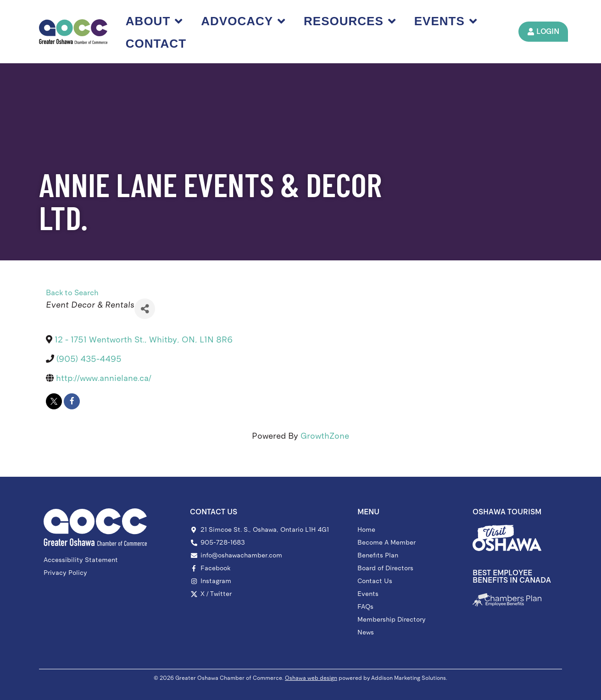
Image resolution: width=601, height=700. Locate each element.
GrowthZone (325, 436)
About (154, 21)
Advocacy (243, 21)
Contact (156, 44)
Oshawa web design (311, 678)
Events (446, 21)
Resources (350, 21)
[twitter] (54, 401)
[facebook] (72, 401)
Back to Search (72, 293)
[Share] (145, 309)
